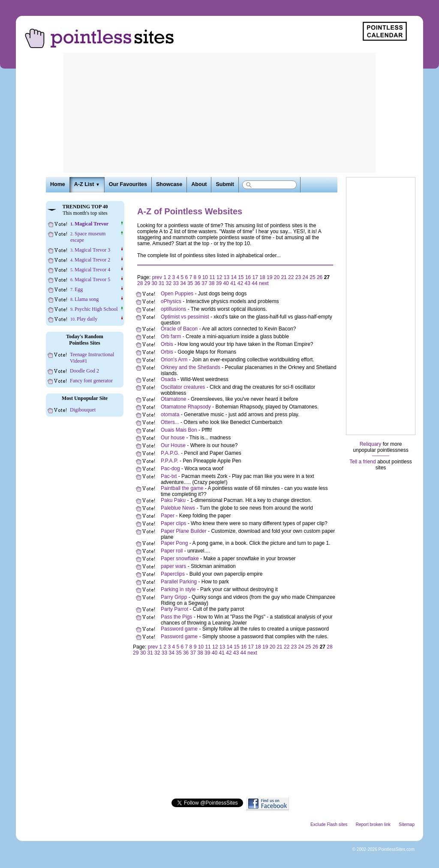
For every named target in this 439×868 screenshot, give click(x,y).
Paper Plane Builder (184, 531)
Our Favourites (128, 184)
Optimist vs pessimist (185, 317)
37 (204, 283)
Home (58, 184)
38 (212, 283)
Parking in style (178, 589)
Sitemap (407, 824)
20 (277, 277)
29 (147, 283)
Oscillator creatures (183, 387)
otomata (170, 414)
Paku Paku (173, 500)
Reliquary (371, 444)
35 (190, 283)
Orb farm (171, 336)
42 (240, 283)
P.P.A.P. (170, 461)
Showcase (169, 184)
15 (241, 277)
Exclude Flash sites (329, 824)
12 (219, 277)
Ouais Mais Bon (179, 430)
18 (262, 277)
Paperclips (173, 574)
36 (197, 283)
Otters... (170, 422)
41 (233, 283)
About (199, 184)
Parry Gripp (174, 597)
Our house (173, 438)
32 (169, 283)
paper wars (173, 566)
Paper (168, 516)
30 (154, 283)
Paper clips (173, 523)
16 (248, 277)
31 (161, 283)
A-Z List (87, 184)
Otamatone (173, 399)
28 (140, 283)
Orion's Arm (174, 360)
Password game (179, 629)
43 (248, 283)
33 (176, 283)
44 (254, 283)
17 (255, 277)
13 (227, 277)
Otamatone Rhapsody (186, 407)
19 (269, 277)
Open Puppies (177, 294)
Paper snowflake (180, 559)
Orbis (167, 344)
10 (205, 277)
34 (183, 283)
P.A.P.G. (170, 453)
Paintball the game (182, 488)
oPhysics (171, 301)
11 (212, 277)
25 (312, 277)
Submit (225, 184)
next (264, 283)
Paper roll (172, 551)
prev (157, 277)
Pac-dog (170, 469)
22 (291, 277)
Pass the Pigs (176, 617)
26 (320, 277)
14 (233, 277)
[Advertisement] (219, 113)
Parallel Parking (179, 582)
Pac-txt (169, 476)
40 (226, 283)
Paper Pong (174, 543)
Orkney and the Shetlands (191, 367)
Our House (173, 445)
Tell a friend (362, 462)
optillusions (173, 309)
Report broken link (373, 824)
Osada (168, 379)
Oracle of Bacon (179, 329)
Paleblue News (178, 508)
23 (298, 277)
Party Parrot (174, 609)
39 (219, 283)
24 (305, 277)
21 (284, 277)
